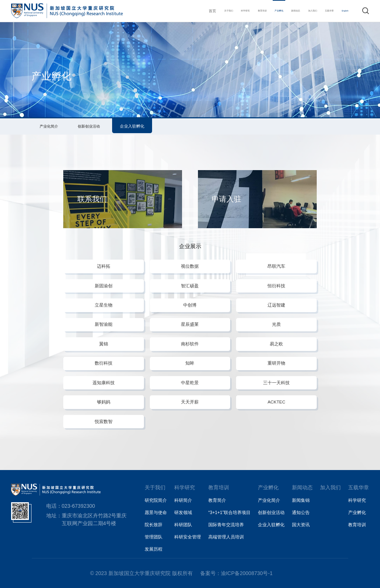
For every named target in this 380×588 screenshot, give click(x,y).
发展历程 (154, 549)
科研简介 (183, 500)
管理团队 (154, 537)
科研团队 (183, 525)
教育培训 (231, 11)
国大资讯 (301, 525)
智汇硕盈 (190, 286)
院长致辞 (154, 525)
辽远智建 (276, 305)
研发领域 (183, 513)
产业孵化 (253, 11)
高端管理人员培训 (226, 537)
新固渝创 (104, 286)
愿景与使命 (156, 513)
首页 (166, 11)
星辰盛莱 (190, 324)
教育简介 (217, 500)
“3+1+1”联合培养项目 (229, 513)
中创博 (190, 305)
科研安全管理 (188, 537)
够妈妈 (104, 402)
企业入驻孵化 (132, 126)
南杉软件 (190, 344)
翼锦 (104, 344)
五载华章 (322, 11)
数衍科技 (104, 363)
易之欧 (276, 344)
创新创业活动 (89, 126)
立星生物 (104, 305)
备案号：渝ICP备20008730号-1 (236, 573)
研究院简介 (156, 500)
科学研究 (208, 11)
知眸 (190, 363)
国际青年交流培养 (226, 525)
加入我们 (299, 11)
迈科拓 (104, 266)
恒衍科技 (276, 286)
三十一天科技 (276, 383)
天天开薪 (190, 402)
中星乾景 (190, 383)
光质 (276, 324)
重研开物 (276, 363)
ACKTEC (276, 402)
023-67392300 (78, 506)
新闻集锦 (301, 500)
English (343, 11)
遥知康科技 (104, 383)
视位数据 (190, 266)
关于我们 (185, 11)
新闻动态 (276, 11)
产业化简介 (49, 126)
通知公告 (301, 513)
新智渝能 (104, 324)
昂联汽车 (276, 266)
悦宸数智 (104, 421)
